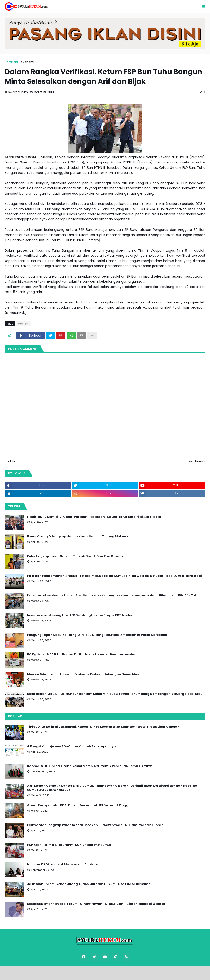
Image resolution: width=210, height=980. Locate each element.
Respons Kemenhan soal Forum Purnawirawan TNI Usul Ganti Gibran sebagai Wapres (96, 904)
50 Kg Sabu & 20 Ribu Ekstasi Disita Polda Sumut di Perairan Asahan (82, 655)
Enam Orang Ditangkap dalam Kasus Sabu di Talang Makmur (78, 537)
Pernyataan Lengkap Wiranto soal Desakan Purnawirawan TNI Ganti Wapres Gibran (95, 825)
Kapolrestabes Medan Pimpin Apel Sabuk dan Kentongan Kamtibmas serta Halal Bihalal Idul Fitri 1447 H (111, 596)
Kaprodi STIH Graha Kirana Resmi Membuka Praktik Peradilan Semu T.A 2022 (89, 766)
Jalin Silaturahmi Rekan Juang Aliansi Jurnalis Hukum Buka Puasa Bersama (89, 884)
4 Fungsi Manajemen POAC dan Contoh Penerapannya (72, 746)
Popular (15, 716)
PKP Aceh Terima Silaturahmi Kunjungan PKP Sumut (69, 845)
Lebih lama (195, 461)
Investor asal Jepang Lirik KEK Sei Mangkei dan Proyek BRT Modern (81, 615)
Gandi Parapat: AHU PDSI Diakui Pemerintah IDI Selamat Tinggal (79, 805)
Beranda (11, 62)
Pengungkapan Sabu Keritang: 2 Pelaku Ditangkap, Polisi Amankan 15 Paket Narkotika (97, 635)
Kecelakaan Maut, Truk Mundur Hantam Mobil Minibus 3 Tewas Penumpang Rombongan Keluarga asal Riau (115, 694)
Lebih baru (15, 461)
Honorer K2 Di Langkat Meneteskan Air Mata (63, 865)
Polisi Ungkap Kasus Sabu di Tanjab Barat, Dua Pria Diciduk (75, 556)
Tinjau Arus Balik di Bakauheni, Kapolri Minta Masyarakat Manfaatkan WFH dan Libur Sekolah (103, 727)
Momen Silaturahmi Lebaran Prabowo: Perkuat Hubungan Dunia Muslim (85, 674)
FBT (132, 972)
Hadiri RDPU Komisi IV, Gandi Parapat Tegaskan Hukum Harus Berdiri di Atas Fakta (94, 517)
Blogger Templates (108, 972)
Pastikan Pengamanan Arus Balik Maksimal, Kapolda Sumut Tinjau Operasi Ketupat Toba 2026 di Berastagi (115, 576)
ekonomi (27, 62)
